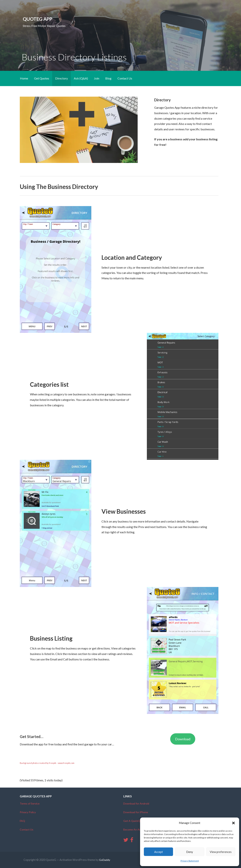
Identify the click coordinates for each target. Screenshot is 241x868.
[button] (233, 823)
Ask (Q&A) (81, 78)
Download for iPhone (136, 812)
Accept (159, 852)
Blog (108, 78)
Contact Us (125, 78)
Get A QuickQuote (135, 821)
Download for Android (136, 803)
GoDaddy (105, 860)
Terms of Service (30, 803)
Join (97, 78)
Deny (190, 852)
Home (24, 78)
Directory (61, 78)
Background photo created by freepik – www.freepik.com (47, 763)
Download (183, 739)
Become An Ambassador (138, 829)
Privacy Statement (190, 861)
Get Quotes (42, 78)
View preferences (221, 852)
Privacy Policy (28, 812)
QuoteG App (37, 19)
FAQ (22, 821)
